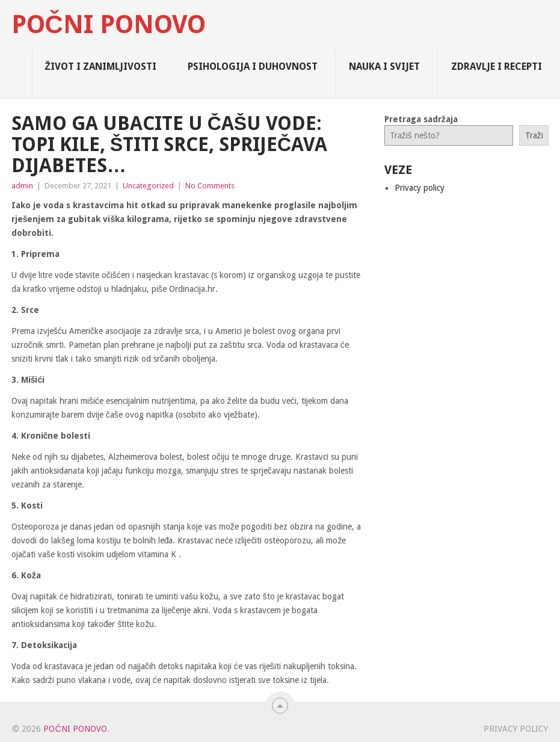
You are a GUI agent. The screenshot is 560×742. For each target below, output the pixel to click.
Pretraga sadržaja (421, 119)
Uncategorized (148, 186)
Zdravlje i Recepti (497, 66)
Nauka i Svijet (384, 66)
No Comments (210, 186)
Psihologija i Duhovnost (253, 66)
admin (22, 186)
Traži (534, 135)
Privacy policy (420, 188)
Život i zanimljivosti (100, 66)
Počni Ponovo (109, 25)
